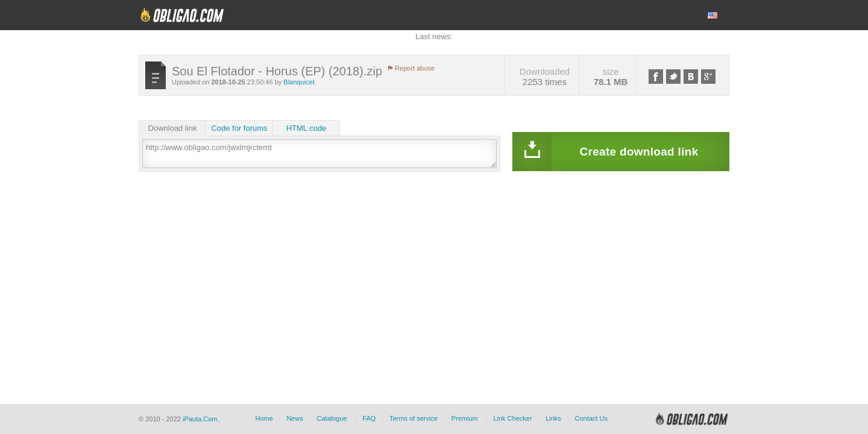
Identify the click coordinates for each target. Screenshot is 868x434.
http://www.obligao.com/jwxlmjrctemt (319, 154)
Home (264, 418)
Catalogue (332, 418)
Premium (465, 418)
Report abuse (415, 68)
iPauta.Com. (201, 419)
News (295, 418)
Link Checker (512, 418)
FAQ (369, 418)
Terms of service (414, 418)
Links (553, 418)
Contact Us (591, 418)
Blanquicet (299, 82)
